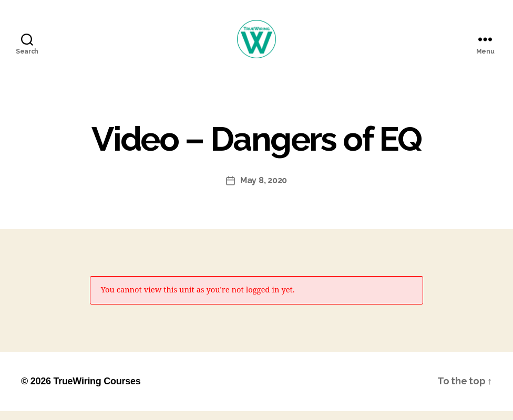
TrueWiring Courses (97, 390)
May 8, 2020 (264, 189)
